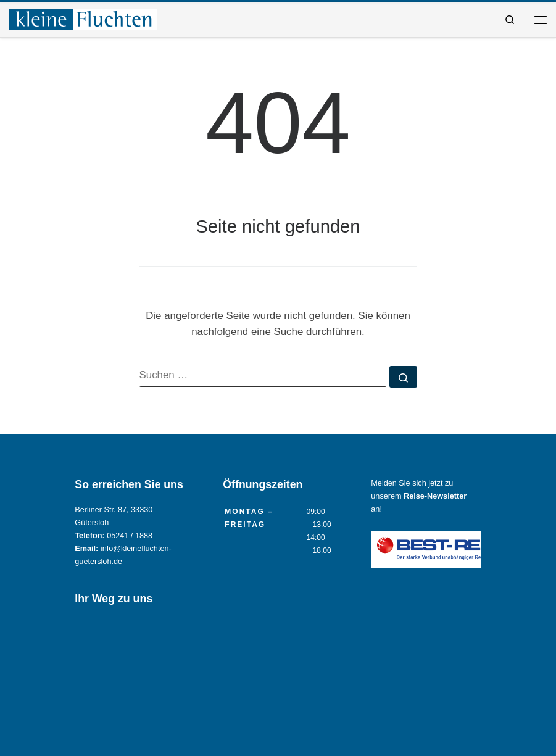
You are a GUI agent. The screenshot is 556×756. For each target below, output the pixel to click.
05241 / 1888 (130, 536)
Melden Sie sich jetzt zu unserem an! (419, 496)
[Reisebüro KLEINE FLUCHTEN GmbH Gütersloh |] (83, 18)
